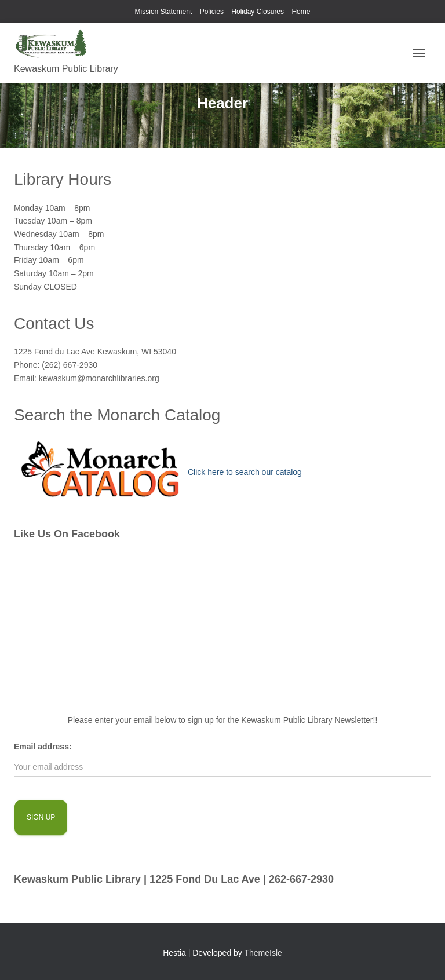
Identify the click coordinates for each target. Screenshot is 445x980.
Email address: (43, 747)
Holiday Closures (258, 12)
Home (301, 12)
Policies (212, 12)
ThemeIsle (263, 953)
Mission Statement (164, 12)
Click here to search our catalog (245, 472)
